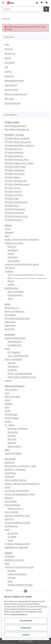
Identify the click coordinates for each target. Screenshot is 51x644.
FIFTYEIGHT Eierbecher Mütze (17, 160)
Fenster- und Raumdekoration (20, 373)
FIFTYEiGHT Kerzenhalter (15, 174)
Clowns (8, 229)
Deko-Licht (12, 247)
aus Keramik (13, 533)
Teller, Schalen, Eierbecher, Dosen (22, 377)
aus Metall (12, 537)
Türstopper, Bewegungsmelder (17, 544)
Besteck (11, 281)
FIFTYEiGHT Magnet (13, 177)
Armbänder (9, 556)
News (7, 44)
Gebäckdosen (10, 473)
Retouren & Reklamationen (16, 94)
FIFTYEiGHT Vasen (12, 206)
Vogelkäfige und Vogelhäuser (17, 547)
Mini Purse (12, 439)
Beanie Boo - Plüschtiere (18, 428)
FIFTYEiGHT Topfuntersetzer (16, 202)
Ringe (7, 563)
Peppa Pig (12, 443)
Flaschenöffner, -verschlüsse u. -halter (20, 466)
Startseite (9, 49)
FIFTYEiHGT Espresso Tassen (16, 216)
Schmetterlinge (11, 414)
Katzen (7, 400)
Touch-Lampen (14, 261)
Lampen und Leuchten (14, 243)
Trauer (10, 540)
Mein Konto (9, 99)
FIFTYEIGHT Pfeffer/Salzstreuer (17, 184)
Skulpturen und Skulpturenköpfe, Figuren (22, 264)
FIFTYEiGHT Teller (12, 199)
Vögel (7, 450)
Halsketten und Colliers (14, 560)
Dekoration (9, 232)
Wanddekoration (11, 288)
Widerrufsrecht (11, 85)
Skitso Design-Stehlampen (15, 126)
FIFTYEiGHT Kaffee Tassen (15, 167)
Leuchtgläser (13, 250)
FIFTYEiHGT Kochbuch (14, 220)
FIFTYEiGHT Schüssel (13, 191)
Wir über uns (10, 53)
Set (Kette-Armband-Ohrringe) (20, 585)
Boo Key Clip (13, 432)
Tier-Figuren (10, 268)
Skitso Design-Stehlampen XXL (17, 129)
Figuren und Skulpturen (15, 311)
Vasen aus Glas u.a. (16, 508)
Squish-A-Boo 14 (14, 446)
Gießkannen (10, 476)
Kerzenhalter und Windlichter (17, 491)
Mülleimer (9, 498)
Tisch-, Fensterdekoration (18, 356)
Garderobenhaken (15, 295)
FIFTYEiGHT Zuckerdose (14, 213)
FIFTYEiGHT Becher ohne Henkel (18, 142)
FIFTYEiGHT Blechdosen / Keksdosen (19, 145)
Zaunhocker (10, 329)
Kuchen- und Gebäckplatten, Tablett (20, 494)
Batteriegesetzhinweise (14, 81)
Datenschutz (10, 62)
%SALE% (9, 590)
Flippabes (12, 436)
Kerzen (8, 487)
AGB (6, 67)
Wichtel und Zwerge (13, 453)
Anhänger (12, 571)
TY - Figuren (10, 425)
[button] (37, 3)
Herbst (7, 349)
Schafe (7, 411)
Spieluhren (9, 519)
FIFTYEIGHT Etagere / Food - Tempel (19, 163)
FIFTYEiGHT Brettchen (14, 149)
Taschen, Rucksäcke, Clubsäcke (18, 523)
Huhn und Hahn (11, 390)
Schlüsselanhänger (13, 505)
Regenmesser (10, 322)
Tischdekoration (11, 526)
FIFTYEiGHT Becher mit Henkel (17, 138)
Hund (7, 393)
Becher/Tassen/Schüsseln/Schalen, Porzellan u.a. (26, 276)
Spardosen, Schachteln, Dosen (17, 515)
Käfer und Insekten (13, 397)
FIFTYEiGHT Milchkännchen (16, 181)
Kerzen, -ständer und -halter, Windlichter (22, 239)
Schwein (8, 421)
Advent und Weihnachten (15, 338)
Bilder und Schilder (16, 292)
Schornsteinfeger (12, 418)
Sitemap (8, 72)
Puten (7, 407)
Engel (7, 236)
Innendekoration (14, 345)
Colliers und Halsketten (17, 574)
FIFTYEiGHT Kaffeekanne (15, 170)
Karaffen (11, 285)
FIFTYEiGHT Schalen (13, 188)
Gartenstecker (10, 315)
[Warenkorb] (47, 3)
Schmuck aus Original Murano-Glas (19, 567)
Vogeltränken (10, 325)
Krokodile (9, 404)
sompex (11, 254)
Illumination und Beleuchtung (17, 318)
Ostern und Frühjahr (13, 359)
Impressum (9, 76)
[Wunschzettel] (42, 3)
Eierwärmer (12, 370)
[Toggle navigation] (3, 2)
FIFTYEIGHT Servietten (14, 195)
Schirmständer (11, 501)
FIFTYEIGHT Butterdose (14, 152)
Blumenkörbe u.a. (12, 308)
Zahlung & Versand (13, 103)
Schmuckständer (12, 512)
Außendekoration (15, 342)
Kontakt (8, 58)
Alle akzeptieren (26, 621)
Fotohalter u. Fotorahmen (15, 469)
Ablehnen (26, 635)
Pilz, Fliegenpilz (14, 352)
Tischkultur (9, 271)
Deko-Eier (12, 363)
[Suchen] (23, 9)
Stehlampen (13, 257)
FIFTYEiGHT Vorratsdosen (15, 209)
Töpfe (7, 530)
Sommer (8, 381)
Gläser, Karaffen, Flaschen (15, 480)
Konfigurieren (26, 628)
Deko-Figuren (13, 366)
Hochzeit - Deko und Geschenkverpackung (22, 484)
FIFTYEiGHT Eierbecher (14, 156)
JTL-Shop (30, 641)
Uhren (10, 299)
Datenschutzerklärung (19, 614)
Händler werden (11, 90)
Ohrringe (11, 578)
